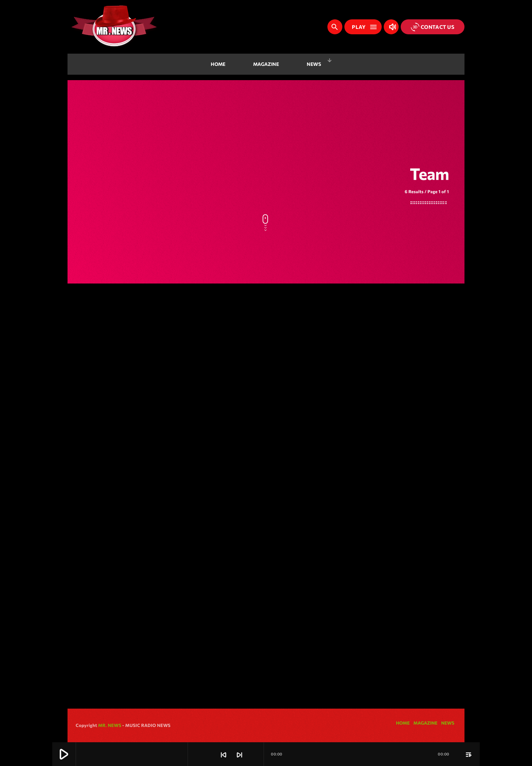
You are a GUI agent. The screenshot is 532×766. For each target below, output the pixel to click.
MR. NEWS (110, 725)
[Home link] (114, 27)
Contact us (433, 27)
